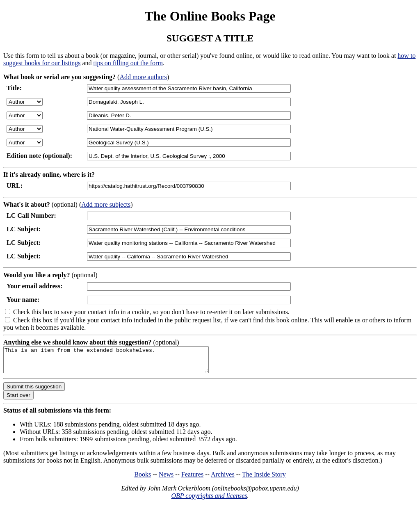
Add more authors (143, 77)
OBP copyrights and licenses (209, 501)
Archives (223, 479)
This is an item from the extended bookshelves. (118, 362)
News (166, 479)
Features (192, 479)
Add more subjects (106, 204)
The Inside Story (264, 479)
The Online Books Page (210, 16)
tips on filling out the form (128, 63)
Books (143, 479)
